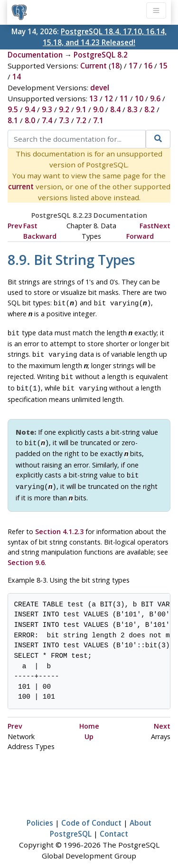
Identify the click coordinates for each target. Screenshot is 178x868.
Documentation (35, 55)
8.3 (132, 109)
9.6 (155, 98)
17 (133, 66)
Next (162, 226)
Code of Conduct (91, 811)
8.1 (13, 120)
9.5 (13, 109)
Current (94, 66)
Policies (40, 811)
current (21, 186)
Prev (15, 226)
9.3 (47, 109)
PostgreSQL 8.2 (101, 55)
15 (163, 66)
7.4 (47, 120)
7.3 (64, 120)
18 (115, 66)
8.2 (150, 109)
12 (109, 98)
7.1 (98, 120)
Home (89, 715)
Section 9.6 (26, 551)
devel (100, 88)
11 (124, 98)
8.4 (115, 109)
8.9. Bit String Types (71, 259)
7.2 (81, 120)
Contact (114, 822)
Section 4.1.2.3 (59, 520)
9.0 (98, 109)
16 (148, 66)
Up (89, 725)
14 (17, 77)
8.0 (30, 120)
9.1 (81, 109)
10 (139, 98)
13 (94, 98)
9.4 (30, 109)
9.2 (64, 109)
